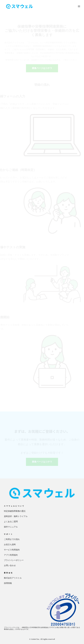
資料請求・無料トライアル (16, 516)
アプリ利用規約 (11, 555)
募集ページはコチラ (42, 68)
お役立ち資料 (10, 544)
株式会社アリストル (13, 578)
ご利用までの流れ (12, 539)
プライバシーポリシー (14, 560)
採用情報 (8, 583)
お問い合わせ (10, 565)
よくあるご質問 (11, 522)
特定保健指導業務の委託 (15, 511)
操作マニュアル (11, 527)
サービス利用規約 (12, 550)
